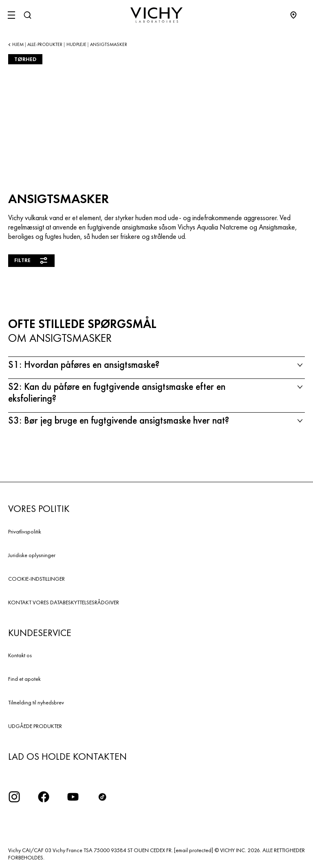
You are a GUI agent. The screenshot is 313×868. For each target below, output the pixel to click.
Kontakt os (20, 655)
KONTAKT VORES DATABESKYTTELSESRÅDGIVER (64, 602)
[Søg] (27, 15)
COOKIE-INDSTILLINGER (36, 579)
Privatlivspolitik (25, 531)
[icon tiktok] (102, 797)
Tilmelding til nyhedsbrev (36, 702)
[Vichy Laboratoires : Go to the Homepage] (156, 15)
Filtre (31, 260)
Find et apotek (24, 679)
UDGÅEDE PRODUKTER (35, 726)
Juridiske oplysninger (32, 555)
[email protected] (194, 850)
